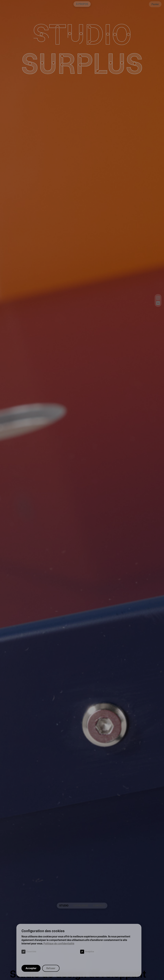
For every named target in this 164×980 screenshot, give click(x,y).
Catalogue (81, 906)
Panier (155, 4)
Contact (99, 906)
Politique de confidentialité (59, 944)
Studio (64, 906)
